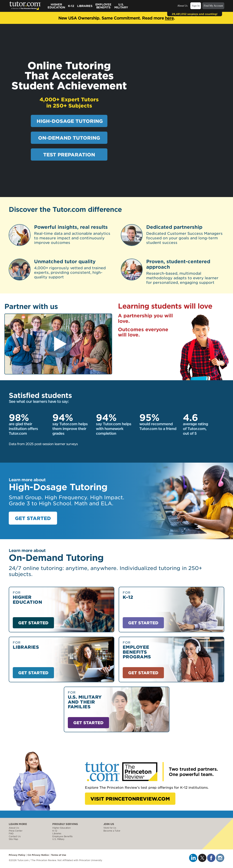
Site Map (13, 839)
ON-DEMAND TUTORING (69, 138)
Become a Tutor (112, 831)
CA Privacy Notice (38, 855)
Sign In (196, 6)
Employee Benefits (103, 6)
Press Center (15, 831)
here (169, 18)
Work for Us (110, 828)
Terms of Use (59, 855)
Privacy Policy (17, 855)
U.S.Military (121, 6)
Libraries (85, 6)
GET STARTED (33, 518)
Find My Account (213, 6)
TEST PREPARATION (69, 154)
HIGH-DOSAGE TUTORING (70, 121)
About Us (182, 6)
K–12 (71, 6)
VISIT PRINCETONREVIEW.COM (130, 799)
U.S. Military (58, 839)
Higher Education (56, 6)
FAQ (11, 833)
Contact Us (15, 836)
